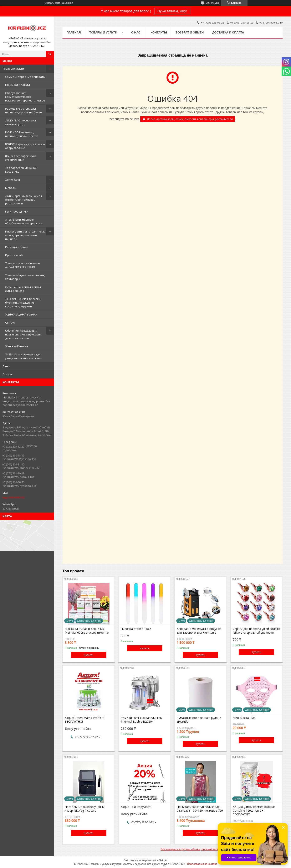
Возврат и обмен (190, 32)
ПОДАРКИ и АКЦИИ (17, 85)
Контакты (159, 32)
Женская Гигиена (17, 346)
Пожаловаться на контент (202, 864)
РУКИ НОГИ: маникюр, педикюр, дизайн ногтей (22, 134)
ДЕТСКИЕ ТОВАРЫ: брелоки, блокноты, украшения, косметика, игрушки (23, 303)
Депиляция (12, 180)
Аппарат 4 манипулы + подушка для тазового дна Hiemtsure (199, 631)
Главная (74, 32)
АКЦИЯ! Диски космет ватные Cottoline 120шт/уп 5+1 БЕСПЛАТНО (254, 811)
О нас (6, 366)
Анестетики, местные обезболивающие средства (24, 221)
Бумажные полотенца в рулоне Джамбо (199, 720)
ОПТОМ (10, 323)
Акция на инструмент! (136, 807)
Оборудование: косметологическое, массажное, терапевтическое (25, 97)
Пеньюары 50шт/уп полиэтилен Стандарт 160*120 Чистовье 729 (200, 809)
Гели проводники (17, 211)
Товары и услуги (13, 69)
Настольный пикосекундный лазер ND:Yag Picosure (85, 809)
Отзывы (8, 374)
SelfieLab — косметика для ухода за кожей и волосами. (24, 356)
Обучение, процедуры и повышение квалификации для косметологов (23, 334)
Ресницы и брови (17, 247)
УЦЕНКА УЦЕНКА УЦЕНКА (21, 314)
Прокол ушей (14, 255)
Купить (89, 655)
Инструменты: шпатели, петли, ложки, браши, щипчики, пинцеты (26, 235)
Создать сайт (52, 3)
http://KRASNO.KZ (14, 497)
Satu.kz (163, 860)
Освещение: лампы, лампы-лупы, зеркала (23, 289)
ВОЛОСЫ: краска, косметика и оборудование (25, 146)
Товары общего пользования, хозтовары (25, 277)
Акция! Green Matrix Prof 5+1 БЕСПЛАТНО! (85, 720)
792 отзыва (213, 3)
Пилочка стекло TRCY (136, 629)
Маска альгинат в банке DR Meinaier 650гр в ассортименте (87, 631)
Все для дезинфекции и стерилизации (21, 158)
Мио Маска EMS (244, 718)
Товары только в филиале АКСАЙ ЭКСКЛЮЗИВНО (22, 265)
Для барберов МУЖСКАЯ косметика (21, 170)
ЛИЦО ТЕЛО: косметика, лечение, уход (21, 122)
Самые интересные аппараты (25, 77)
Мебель (10, 188)
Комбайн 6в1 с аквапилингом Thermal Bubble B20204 (142, 720)
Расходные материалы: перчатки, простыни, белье (24, 110)
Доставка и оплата (228, 32)
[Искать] (50, 54)
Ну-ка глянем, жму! (172, 11)
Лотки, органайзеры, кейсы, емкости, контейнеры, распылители (24, 200)
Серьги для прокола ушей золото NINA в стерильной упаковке (256, 631)
